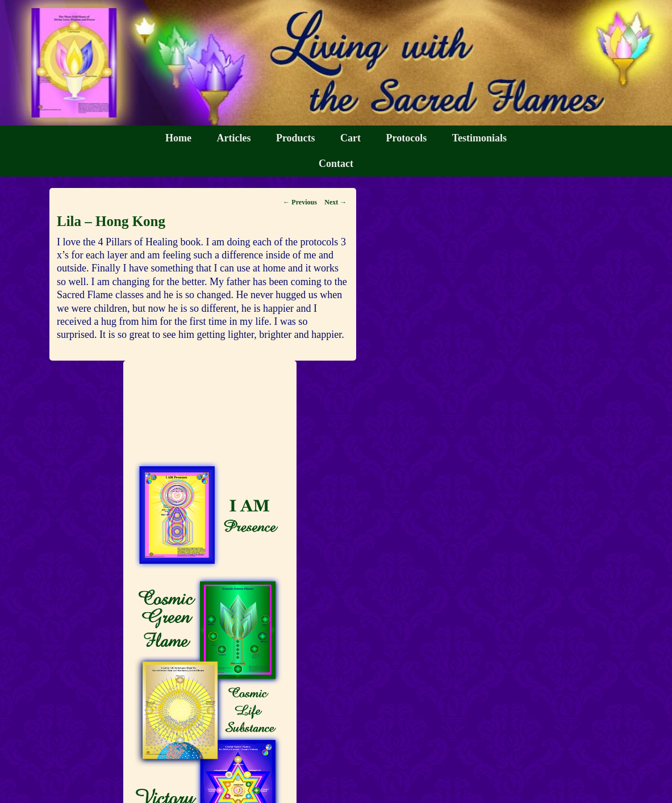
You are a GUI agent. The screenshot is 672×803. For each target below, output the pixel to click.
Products (296, 138)
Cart (350, 138)
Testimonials (479, 138)
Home (178, 138)
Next (335, 202)
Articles (233, 138)
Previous (300, 202)
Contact (336, 164)
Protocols (407, 138)
